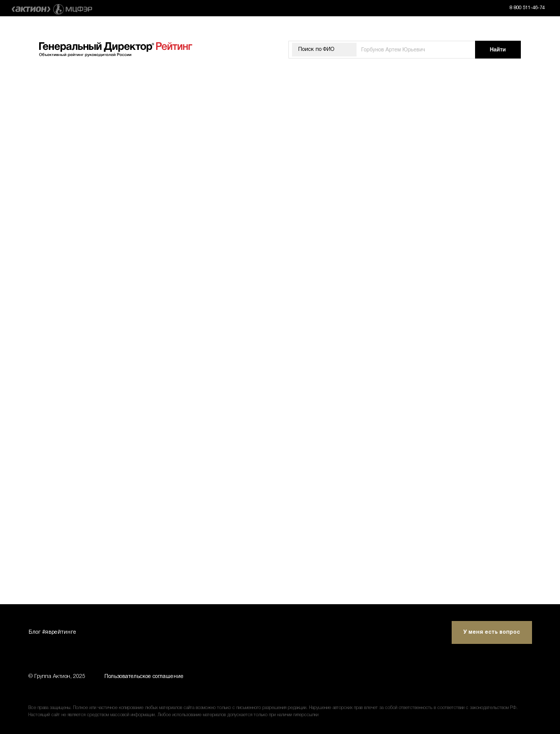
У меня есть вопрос (492, 632)
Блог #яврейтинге (52, 632)
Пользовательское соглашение (144, 677)
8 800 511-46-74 (527, 8)
